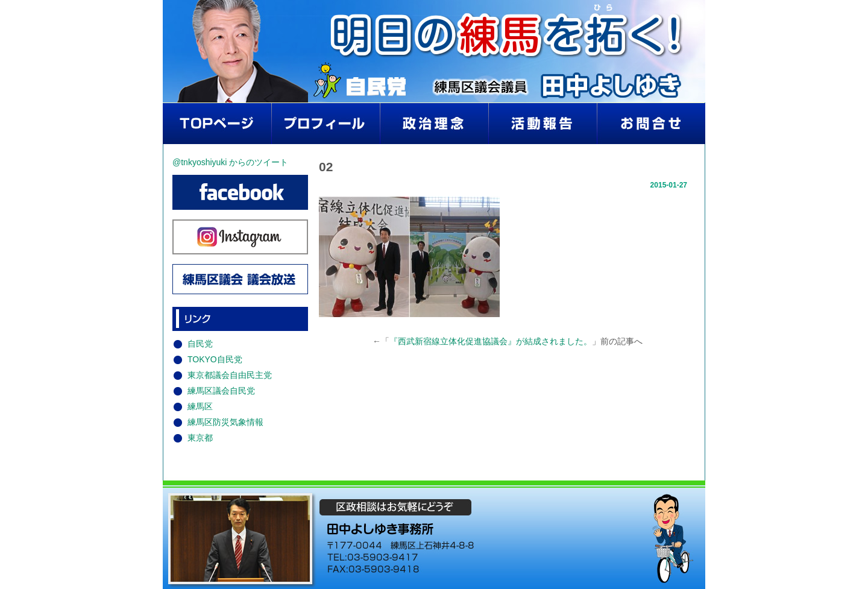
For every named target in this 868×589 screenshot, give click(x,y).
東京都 (200, 438)
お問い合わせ (651, 124)
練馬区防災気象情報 (225, 422)
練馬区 (200, 406)
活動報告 (542, 124)
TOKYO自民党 (215, 359)
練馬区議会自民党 (221, 391)
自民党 (200, 344)
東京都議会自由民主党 (230, 375)
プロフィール (325, 124)
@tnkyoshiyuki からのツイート (230, 162)
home (217, 124)
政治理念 (434, 124)
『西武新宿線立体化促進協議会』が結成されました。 (491, 341)
